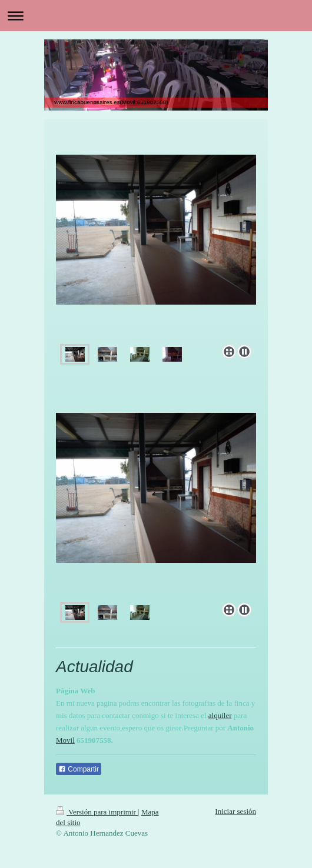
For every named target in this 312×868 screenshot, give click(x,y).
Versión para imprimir (97, 812)
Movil (65, 740)
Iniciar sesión (235, 811)
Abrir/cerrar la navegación (156, 16)
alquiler (220, 715)
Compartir (79, 769)
